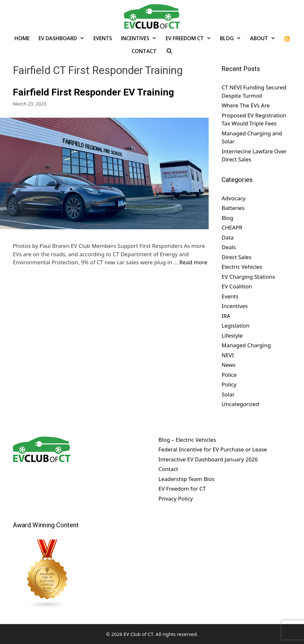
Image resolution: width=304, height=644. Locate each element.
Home (22, 38)
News (229, 365)
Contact (144, 51)
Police (229, 375)
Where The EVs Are (246, 105)
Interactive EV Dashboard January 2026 (208, 459)
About (265, 38)
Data (228, 237)
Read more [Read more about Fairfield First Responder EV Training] (193, 262)
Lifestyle (232, 336)
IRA (226, 316)
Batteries (233, 208)
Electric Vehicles (242, 267)
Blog (233, 38)
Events (103, 38)
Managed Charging (246, 345)
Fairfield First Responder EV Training (93, 92)
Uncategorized (240, 404)
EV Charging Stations (248, 277)
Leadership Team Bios (187, 479)
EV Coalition (237, 286)
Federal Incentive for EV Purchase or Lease (213, 449)
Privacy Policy (176, 499)
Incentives (141, 38)
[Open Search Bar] (169, 51)
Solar (228, 394)
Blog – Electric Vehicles (187, 440)
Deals (229, 247)
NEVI (228, 355)
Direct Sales (236, 257)
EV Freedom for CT (182, 489)
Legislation (235, 326)
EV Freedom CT (191, 38)
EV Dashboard (64, 38)
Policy (229, 384)
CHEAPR (232, 227)
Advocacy (234, 198)
